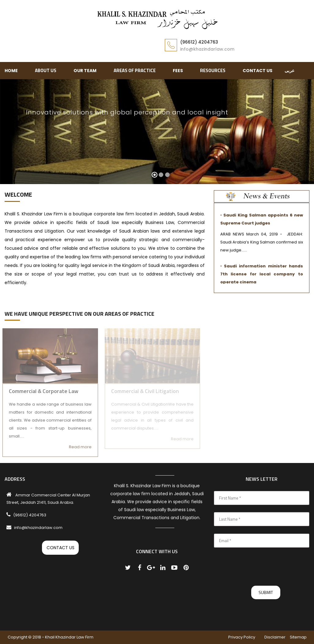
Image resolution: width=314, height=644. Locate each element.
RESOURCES (213, 70)
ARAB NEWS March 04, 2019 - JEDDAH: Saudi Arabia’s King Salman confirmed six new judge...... (262, 244)
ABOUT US (46, 70)
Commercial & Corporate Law (41, 391)
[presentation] (260, 567)
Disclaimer (275, 637)
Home (11, 71)
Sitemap (298, 637)
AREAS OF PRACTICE (135, 70)
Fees (178, 71)
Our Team (85, 71)
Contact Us (257, 71)
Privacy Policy (242, 637)
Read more (78, 447)
